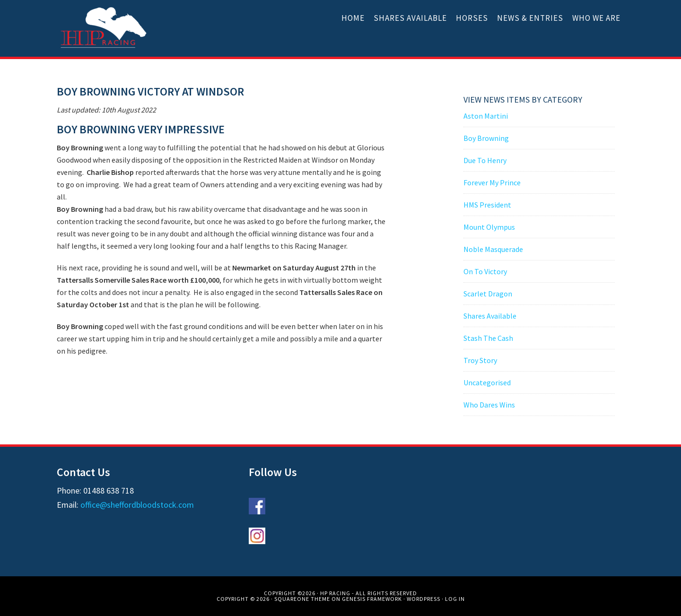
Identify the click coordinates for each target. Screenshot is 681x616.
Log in (455, 599)
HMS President (487, 205)
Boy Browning (486, 138)
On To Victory (485, 271)
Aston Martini (486, 116)
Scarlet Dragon (488, 294)
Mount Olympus (489, 227)
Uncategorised (487, 382)
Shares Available (490, 316)
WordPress (423, 599)
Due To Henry (485, 160)
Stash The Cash (488, 338)
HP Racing (104, 28)
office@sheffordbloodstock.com (137, 505)
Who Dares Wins (489, 405)
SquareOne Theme (302, 599)
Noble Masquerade (493, 249)
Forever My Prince (492, 182)
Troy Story (480, 360)
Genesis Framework (372, 599)
